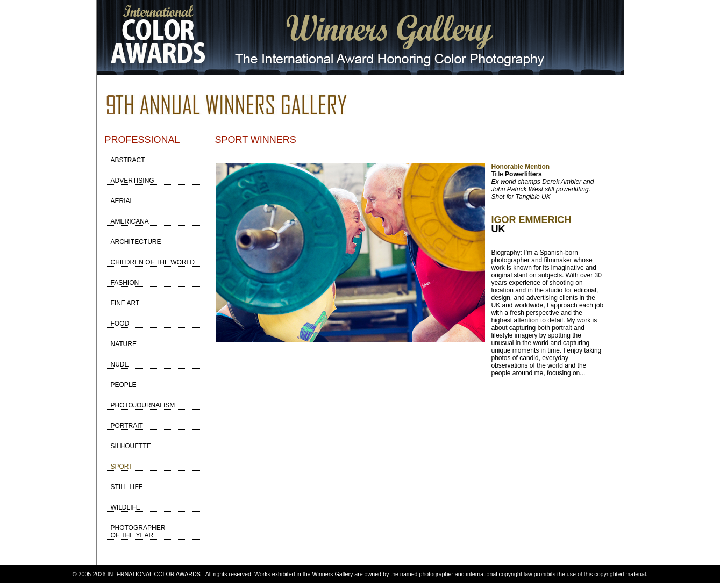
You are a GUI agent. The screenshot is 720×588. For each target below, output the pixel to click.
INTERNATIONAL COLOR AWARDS (154, 574)
